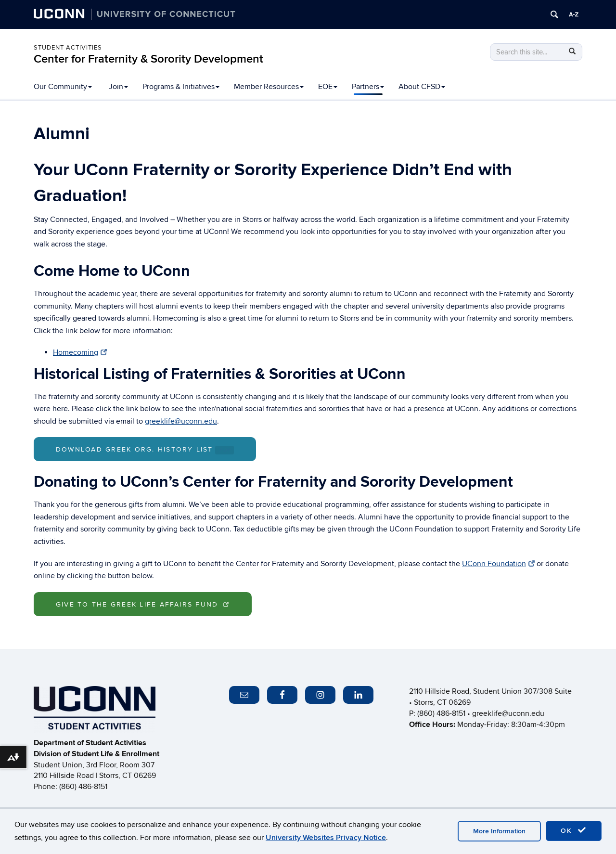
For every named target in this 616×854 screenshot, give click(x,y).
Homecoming (80, 352)
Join (118, 87)
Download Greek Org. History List (145, 450)
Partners (368, 87)
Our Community (63, 87)
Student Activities (68, 48)
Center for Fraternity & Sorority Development (148, 59)
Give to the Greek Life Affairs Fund (143, 604)
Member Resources (269, 87)
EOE (328, 87)
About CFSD (422, 87)
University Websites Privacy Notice (326, 838)
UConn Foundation (498, 564)
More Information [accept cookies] (499, 831)
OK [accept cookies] (574, 830)
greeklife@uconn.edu (181, 421)
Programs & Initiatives (181, 87)
